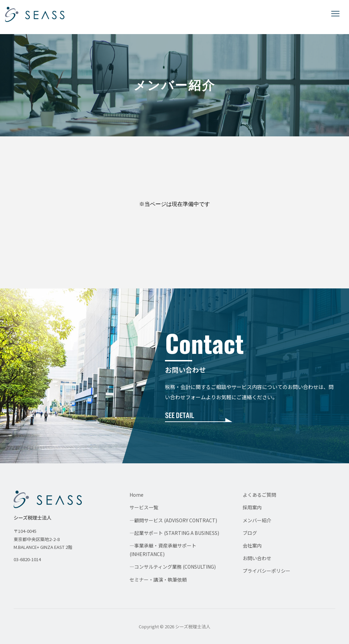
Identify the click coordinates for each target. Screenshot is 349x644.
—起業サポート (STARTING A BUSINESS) (174, 533)
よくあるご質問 (259, 495)
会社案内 (252, 545)
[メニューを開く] (335, 14)
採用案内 (252, 507)
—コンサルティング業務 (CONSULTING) (173, 567)
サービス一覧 (144, 507)
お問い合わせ (257, 558)
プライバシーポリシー (267, 571)
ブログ (250, 533)
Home (136, 495)
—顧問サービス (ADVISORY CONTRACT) (173, 520)
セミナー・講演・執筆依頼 (158, 580)
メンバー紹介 (257, 520)
